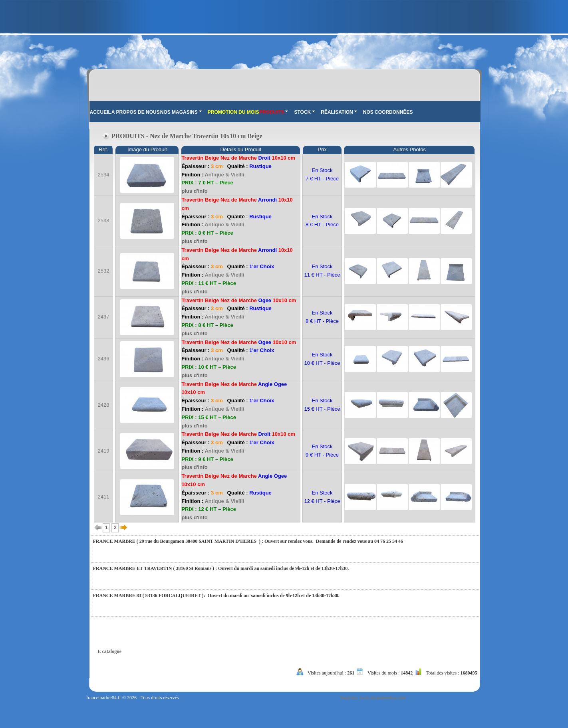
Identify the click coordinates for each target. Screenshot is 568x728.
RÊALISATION (339, 112)
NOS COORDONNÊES (388, 112)
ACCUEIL (100, 112)
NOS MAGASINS (181, 112)
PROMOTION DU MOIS (233, 112)
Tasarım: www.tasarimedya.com (373, 698)
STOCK (304, 112)
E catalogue (110, 651)
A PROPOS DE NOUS (136, 112)
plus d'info (194, 191)
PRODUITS (274, 112)
